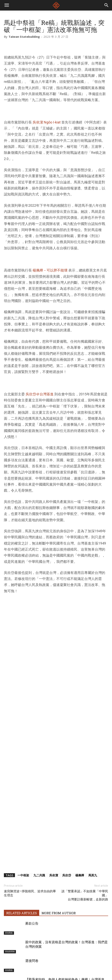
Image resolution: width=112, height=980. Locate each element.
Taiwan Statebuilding (24, 37)
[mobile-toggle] (7, 5)
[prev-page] (6, 930)
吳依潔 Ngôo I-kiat (47, 122)
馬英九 (93, 788)
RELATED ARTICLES (22, 826)
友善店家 (83, 964)
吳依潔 (54, 788)
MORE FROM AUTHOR (59, 826)
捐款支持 (67, 964)
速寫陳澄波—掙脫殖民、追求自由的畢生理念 (30, 807)
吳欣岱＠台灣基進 (40, 394)
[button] (107, 5)
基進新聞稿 (10, 865)
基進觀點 (9, 846)
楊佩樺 (80, 788)
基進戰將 (51, 964)
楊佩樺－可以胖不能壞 (50, 270)
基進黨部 (9, 902)
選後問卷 (32, 874)
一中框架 (23, 788)
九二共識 (39, 788)
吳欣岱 (67, 788)
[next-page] (13, 930)
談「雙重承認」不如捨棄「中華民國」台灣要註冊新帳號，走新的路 (85, 809)
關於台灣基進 (32, 964)
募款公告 (32, 837)
